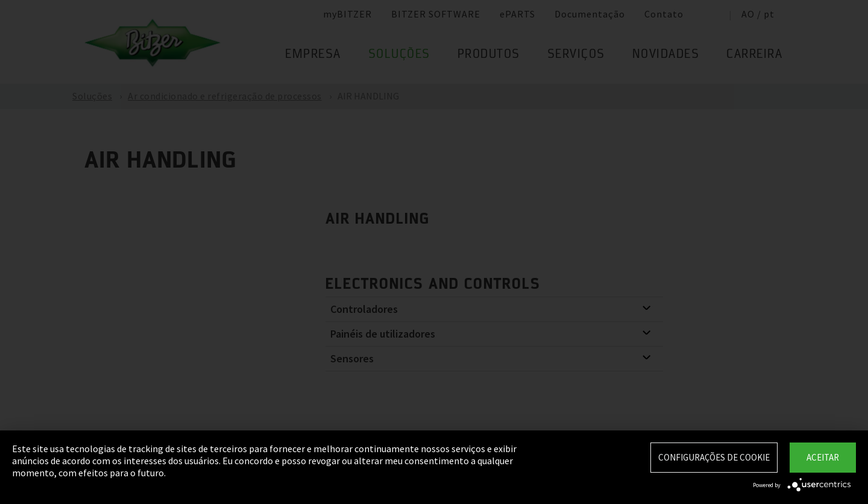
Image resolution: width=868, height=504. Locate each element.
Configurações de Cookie (714, 457)
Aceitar (823, 457)
